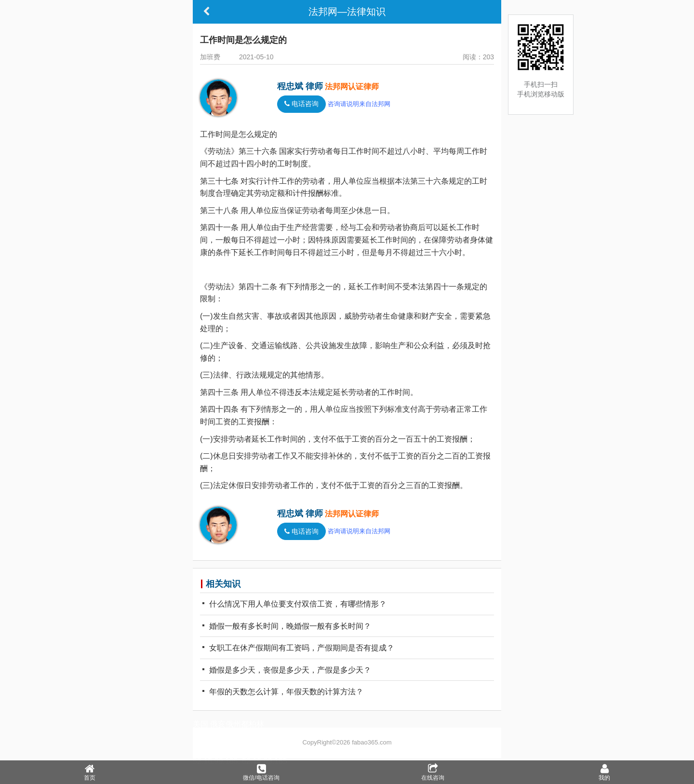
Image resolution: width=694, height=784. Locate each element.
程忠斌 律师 (300, 86)
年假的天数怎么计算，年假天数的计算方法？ (283, 692)
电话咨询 (301, 104)
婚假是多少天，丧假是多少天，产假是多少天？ (287, 670)
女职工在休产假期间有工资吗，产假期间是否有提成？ (298, 648)
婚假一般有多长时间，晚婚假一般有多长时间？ (287, 626)
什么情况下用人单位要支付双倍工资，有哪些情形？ (294, 604)
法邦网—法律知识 (347, 12)
